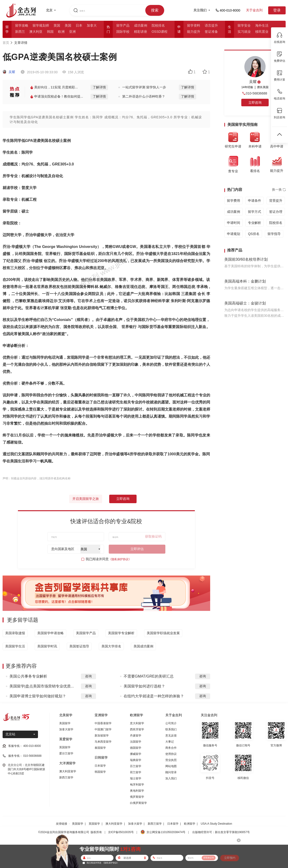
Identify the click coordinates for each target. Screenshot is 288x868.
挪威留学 (136, 754)
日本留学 (100, 766)
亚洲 (72, 32)
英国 (57, 25)
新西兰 (20, 32)
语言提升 (211, 25)
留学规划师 (41, 25)
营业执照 (171, 760)
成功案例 (141, 25)
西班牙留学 (137, 729)
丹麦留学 (136, 736)
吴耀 (9, 72)
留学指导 (274, 234)
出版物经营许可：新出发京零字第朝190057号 (221, 832)
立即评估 (137, 549)
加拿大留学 (66, 729)
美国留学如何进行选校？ (144, 686)
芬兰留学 (136, 766)
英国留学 (65, 747)
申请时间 (234, 223)
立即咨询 (123, 499)
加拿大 (92, 25)
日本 (79, 25)
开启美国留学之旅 (86, 499)
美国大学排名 (111, 646)
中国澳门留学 (103, 729)
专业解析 (255, 223)
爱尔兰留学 (66, 753)
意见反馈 (171, 736)
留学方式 (255, 212)
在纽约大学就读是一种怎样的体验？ (154, 696)
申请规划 (234, 234)
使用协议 (171, 754)
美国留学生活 (15, 646)
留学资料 (194, 25)
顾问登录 (171, 772)
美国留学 (65, 723)
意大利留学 (137, 723)
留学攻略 (22, 25)
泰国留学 (100, 748)
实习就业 (244, 32)
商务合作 (171, 748)
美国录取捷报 (15, 633)
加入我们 (171, 778)
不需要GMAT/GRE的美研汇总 (149, 676)
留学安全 (244, 25)
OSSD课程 (160, 32)
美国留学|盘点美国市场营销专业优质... (42, 686)
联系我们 (171, 729)
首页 (6, 43)
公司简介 (171, 723)
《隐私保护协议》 (120, 559)
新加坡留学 (102, 736)
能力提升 (194, 32)
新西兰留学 (66, 777)
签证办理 (276, 212)
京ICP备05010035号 (121, 832)
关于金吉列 (254, 10)
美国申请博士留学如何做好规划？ (38, 696)
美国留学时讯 (47, 646)
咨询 (88, 676)
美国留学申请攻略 (50, 633)
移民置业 (262, 32)
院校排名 (158, 25)
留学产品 (123, 25)
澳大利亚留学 (68, 771)
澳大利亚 (36, 32)
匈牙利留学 (137, 785)
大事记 (170, 742)
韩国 (50, 32)
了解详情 (99, 87)
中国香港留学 (103, 723)
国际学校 (123, 32)
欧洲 (61, 32)
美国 (68, 25)
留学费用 (234, 201)
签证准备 (211, 32)
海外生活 (262, 25)
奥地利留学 (137, 791)
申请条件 (255, 201)
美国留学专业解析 (121, 633)
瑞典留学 (136, 760)
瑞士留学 (136, 778)
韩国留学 (100, 772)
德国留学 (136, 748)
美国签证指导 (79, 646)
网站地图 (171, 766)
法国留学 (136, 742)
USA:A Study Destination (216, 824)
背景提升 (276, 201)
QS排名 (254, 234)
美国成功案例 (143, 646)
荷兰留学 (136, 772)
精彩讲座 (141, 32)
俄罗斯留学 (137, 797)
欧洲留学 (190, 824)
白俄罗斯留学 (138, 803)
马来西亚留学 (103, 742)
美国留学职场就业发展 (163, 633)
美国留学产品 (86, 633)
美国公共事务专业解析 (28, 676)
